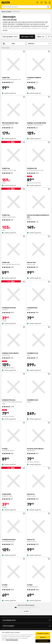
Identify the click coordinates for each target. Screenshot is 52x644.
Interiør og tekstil (6, 11)
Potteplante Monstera (14, 541)
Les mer (5, 30)
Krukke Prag (14, 169)
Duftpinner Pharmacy (14, 402)
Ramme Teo (38, 495)
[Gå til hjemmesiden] (6, 3)
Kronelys (14, 450)
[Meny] (50, 3)
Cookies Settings (43, 641)
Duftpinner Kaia (38, 169)
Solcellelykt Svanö (38, 354)
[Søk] (49, 7)
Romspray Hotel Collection (38, 450)
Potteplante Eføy (38, 309)
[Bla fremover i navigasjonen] (50, 36)
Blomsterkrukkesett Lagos (14, 124)
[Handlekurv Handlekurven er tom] (46, 3)
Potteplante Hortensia (14, 309)
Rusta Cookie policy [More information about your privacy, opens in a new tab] (12, 640)
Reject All (43, 637)
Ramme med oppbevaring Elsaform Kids (38, 217)
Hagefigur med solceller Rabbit (38, 124)
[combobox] (24, 7)
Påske (41, 37)
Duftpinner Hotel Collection (14, 354)
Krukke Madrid (14, 495)
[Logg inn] (37, 3)
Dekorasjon (27, 37)
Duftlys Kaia (14, 79)
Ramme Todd (38, 263)
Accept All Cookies (43, 633)
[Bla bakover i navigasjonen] (2, 36)
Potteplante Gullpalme (38, 79)
